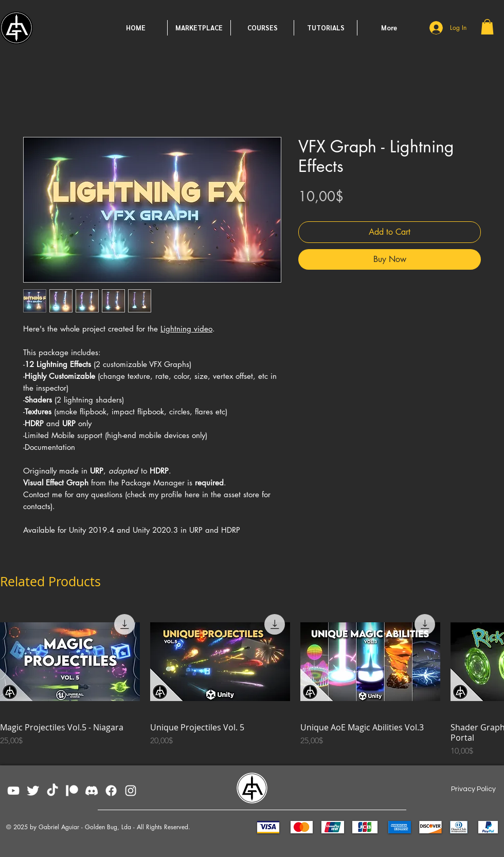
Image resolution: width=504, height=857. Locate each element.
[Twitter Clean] (33, 791)
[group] (252, 683)
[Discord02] (92, 791)
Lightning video (186, 329)
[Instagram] (131, 791)
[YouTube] (13, 791)
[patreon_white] (72, 791)
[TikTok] (52, 791)
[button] (487, 27)
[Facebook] (111, 791)
